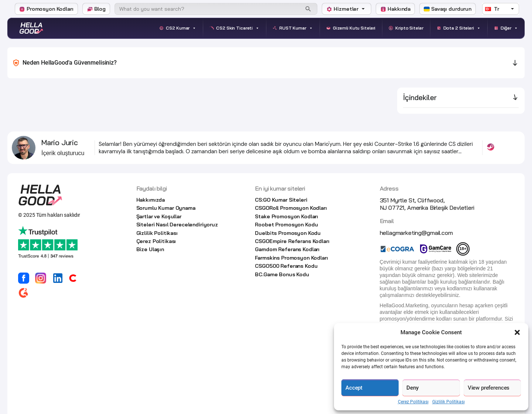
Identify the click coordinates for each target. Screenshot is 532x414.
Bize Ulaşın (150, 249)
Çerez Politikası (413, 402)
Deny (412, 388)
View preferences (489, 388)
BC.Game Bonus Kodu (282, 274)
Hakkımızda (151, 200)
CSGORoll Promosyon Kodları (291, 208)
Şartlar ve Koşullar (159, 216)
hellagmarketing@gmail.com (416, 233)
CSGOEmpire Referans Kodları (292, 241)
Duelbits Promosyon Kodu (288, 233)
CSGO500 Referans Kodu (286, 266)
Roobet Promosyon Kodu (286, 225)
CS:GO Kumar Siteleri (281, 200)
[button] (517, 332)
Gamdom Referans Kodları (287, 249)
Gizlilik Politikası (449, 402)
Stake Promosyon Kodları (287, 216)
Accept (354, 388)
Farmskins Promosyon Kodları (291, 258)
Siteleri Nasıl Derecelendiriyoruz (177, 225)
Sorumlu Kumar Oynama (166, 208)
